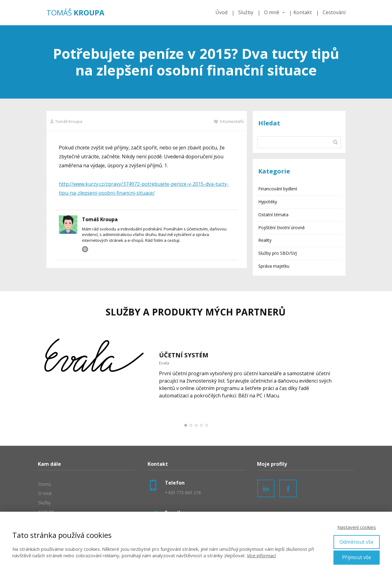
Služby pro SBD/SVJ (278, 253)
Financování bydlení (278, 189)
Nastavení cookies (357, 527)
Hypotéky (268, 202)
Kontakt (303, 12)
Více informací (261, 555)
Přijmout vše (357, 557)
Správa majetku (274, 266)
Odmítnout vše (357, 542)
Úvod (221, 12)
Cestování (334, 12)
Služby (246, 12)
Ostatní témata (273, 215)
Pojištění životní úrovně (282, 228)
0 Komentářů (229, 121)
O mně (272, 12)
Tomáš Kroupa (66, 121)
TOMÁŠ (76, 13)
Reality (265, 240)
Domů (45, 484)
